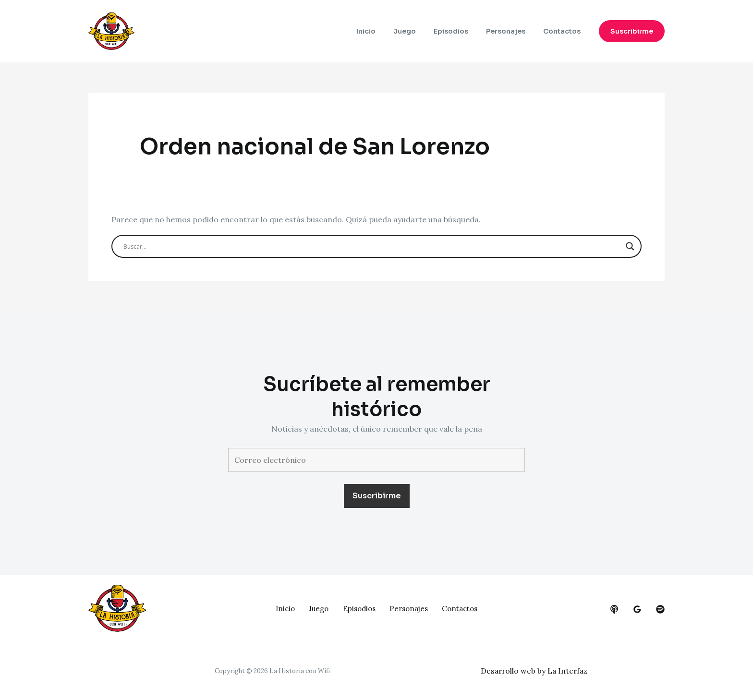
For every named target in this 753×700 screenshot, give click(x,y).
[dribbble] (660, 609)
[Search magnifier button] (630, 246)
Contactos (564, 31)
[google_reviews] (637, 609)
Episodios (462, 31)
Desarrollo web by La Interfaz (536, 671)
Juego (419, 31)
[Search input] (372, 246)
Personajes (512, 31)
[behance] (614, 609)
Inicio (385, 31)
